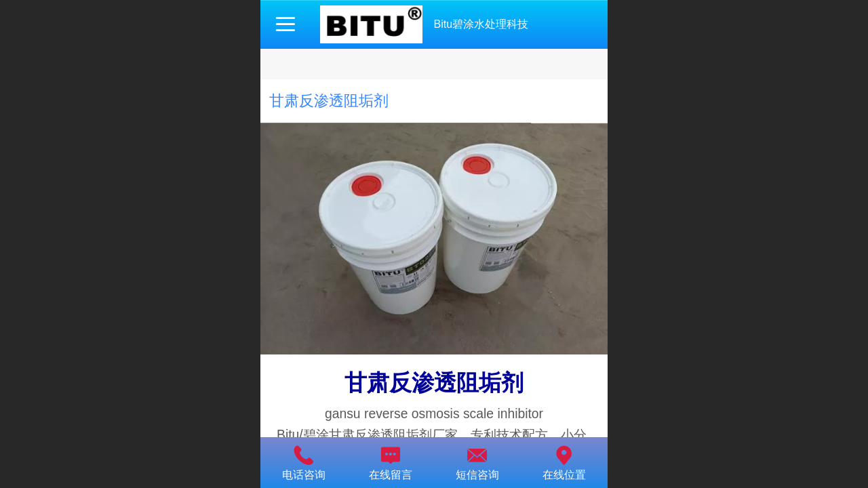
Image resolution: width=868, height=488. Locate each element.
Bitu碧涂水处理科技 (481, 24)
